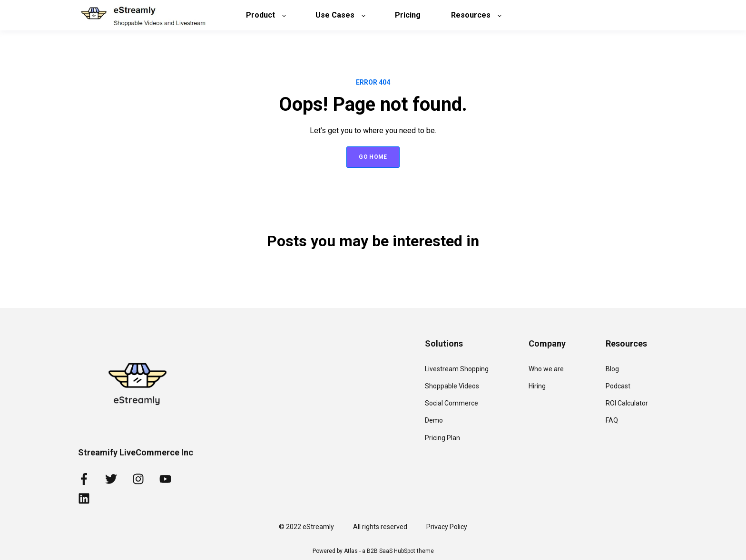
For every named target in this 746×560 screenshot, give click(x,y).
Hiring (537, 386)
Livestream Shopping (457, 369)
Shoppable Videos (452, 386)
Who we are (546, 369)
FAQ (612, 420)
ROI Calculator (627, 403)
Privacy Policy (447, 527)
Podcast (618, 386)
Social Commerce (452, 403)
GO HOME (373, 157)
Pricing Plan (442, 438)
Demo (434, 420)
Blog (612, 369)
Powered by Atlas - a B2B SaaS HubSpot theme (373, 551)
